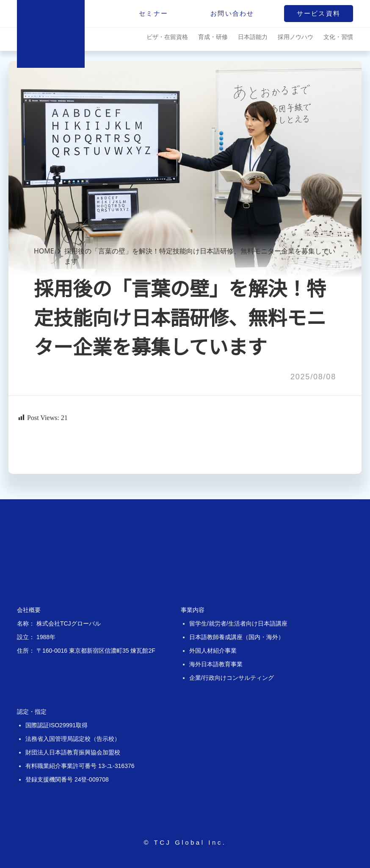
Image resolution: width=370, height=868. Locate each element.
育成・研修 (213, 37)
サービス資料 (319, 13)
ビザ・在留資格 (167, 37)
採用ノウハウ (295, 37)
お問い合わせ (232, 13)
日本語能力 (253, 37)
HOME (44, 251)
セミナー (153, 13)
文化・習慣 (338, 37)
